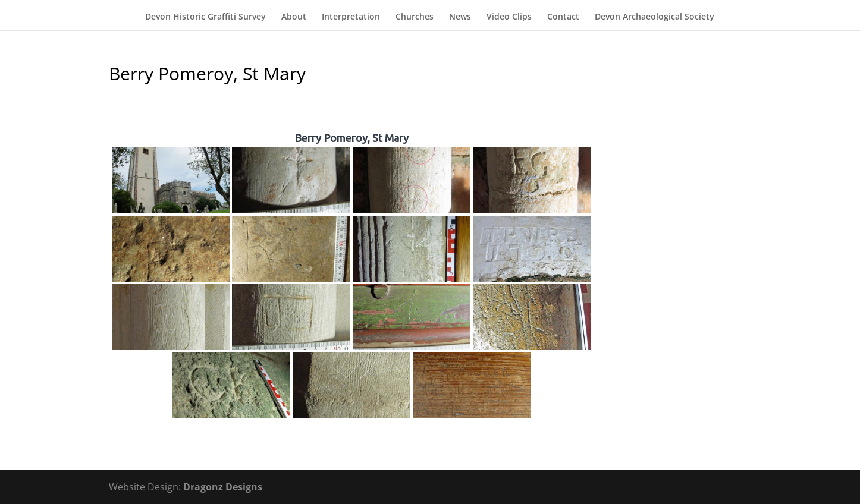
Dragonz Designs (223, 487)
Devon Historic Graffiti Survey (205, 17)
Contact (563, 17)
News (460, 17)
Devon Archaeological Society (655, 17)
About (294, 17)
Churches (415, 17)
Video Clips (509, 17)
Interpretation (351, 17)
